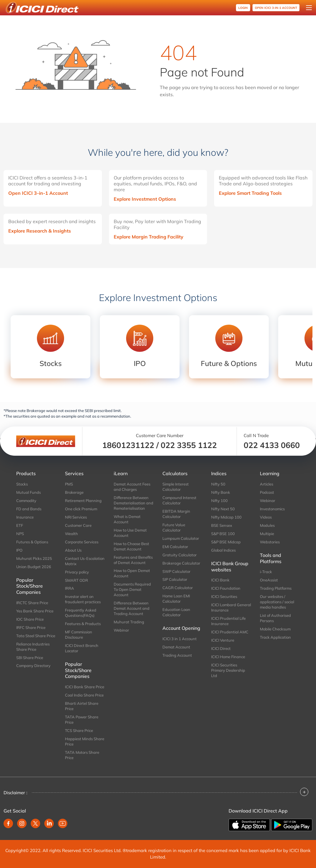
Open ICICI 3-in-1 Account (38, 193)
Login (243, 8)
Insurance (25, 517)
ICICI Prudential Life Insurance (228, 621)
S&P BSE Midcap (226, 542)
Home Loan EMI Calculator (176, 599)
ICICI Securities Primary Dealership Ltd (228, 670)
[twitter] (35, 823)
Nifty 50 (218, 484)
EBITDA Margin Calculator (176, 514)
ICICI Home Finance (228, 657)
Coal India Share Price (84, 695)
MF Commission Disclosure (79, 635)
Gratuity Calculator (180, 555)
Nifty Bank (221, 492)
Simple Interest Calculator (176, 487)
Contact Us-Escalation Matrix (85, 561)
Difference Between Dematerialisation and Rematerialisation (133, 503)
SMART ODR (76, 580)
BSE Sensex (222, 525)
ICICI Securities (224, 596)
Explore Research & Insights (40, 231)
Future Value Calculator (174, 527)
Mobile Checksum (275, 629)
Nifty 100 (219, 501)
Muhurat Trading (129, 622)
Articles (267, 484)
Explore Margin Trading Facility (149, 237)
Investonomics (272, 509)
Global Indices (223, 550)
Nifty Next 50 (223, 509)
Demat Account (176, 647)
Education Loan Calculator (176, 612)
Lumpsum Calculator (181, 538)
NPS (20, 534)
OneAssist (269, 580)
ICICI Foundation (226, 588)
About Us (73, 550)
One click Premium (81, 509)
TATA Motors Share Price (82, 755)
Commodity (26, 501)
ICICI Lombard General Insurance (231, 607)
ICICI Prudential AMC (230, 632)
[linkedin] (49, 823)
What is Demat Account (127, 519)
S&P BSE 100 (223, 534)
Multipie (267, 534)
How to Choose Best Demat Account (131, 546)
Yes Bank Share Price (35, 611)
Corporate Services (82, 542)
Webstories (270, 542)
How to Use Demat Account (130, 533)
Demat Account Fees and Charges (132, 487)
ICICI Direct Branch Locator (82, 648)
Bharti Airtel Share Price (82, 706)
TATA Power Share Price (82, 720)
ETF (20, 525)
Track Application (275, 637)
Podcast (267, 492)
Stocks (22, 484)
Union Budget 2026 (34, 567)
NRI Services (76, 517)
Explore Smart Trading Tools (250, 193)
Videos (266, 517)
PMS (69, 484)
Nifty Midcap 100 (226, 517)
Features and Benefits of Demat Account (133, 560)
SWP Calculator (176, 571)
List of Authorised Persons (275, 618)
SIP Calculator (175, 579)
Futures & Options (32, 542)
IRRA (70, 588)
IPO (19, 550)
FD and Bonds (29, 509)
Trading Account (177, 655)
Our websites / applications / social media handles (277, 602)
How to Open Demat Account (132, 573)
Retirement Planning (83, 501)
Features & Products (83, 624)
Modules (267, 525)
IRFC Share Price (31, 627)
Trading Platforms (276, 588)
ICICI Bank (220, 580)
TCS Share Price (79, 730)
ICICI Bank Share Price (85, 687)
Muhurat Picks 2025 (34, 558)
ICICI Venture (223, 640)
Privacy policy (77, 572)
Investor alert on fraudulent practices (83, 599)
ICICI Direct (221, 648)
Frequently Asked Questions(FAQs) (81, 613)
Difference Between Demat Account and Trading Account (132, 608)
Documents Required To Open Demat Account (132, 589)
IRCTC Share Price (32, 603)
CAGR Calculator (178, 588)
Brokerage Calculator (181, 563)
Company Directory (33, 666)
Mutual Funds (28, 492)
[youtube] (63, 823)
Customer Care (78, 525)
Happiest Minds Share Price (85, 741)
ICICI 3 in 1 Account (180, 639)
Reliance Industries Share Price (33, 647)
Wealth (71, 534)
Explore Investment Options (145, 199)
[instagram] (22, 823)
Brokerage (74, 492)
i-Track (266, 572)
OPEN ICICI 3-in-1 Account (276, 8)
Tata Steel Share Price (36, 636)
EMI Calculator (175, 547)
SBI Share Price (30, 658)
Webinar (121, 630)
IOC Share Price (30, 619)
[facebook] (8, 823)
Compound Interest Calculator (179, 500)
